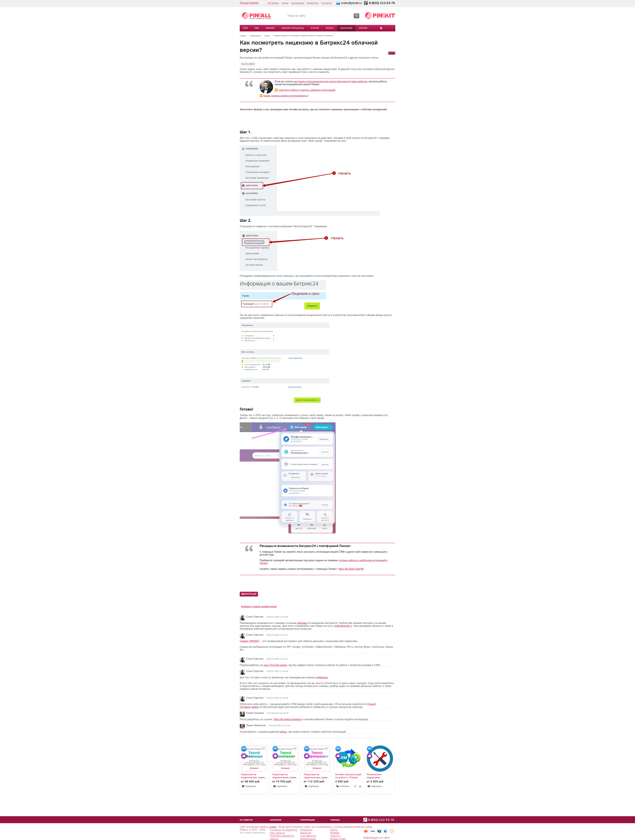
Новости (335, 836)
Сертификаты (308, 836)
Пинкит (270, 28)
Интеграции (298, 3)
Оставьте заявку (249, 707)
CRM (245, 28)
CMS (257, 28)
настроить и (301, 81)
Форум (363, 28)
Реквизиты (313, 3)
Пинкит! (372, 704)
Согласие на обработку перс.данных (284, 831)
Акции (285, 3)
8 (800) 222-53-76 (382, 3)
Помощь (335, 820)
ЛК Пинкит (273, 3)
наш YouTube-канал (276, 665)
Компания (276, 820)
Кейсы (330, 28)
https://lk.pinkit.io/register (287, 719)
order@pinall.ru (343, 626)
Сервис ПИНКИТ (250, 641)
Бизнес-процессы (293, 28)
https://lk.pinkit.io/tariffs (351, 569)
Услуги (315, 28)
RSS (392, 53)
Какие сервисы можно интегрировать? (286, 96)
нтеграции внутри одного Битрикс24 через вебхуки (337, 81)
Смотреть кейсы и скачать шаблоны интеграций (307, 90)
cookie (273, 827)
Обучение (346, 28)
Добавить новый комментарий (259, 607)
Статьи (335, 833)
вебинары (322, 677)
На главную (246, 820)
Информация (308, 820)
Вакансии (306, 833)
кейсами (302, 623)
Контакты (327, 3)
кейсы (283, 732)
